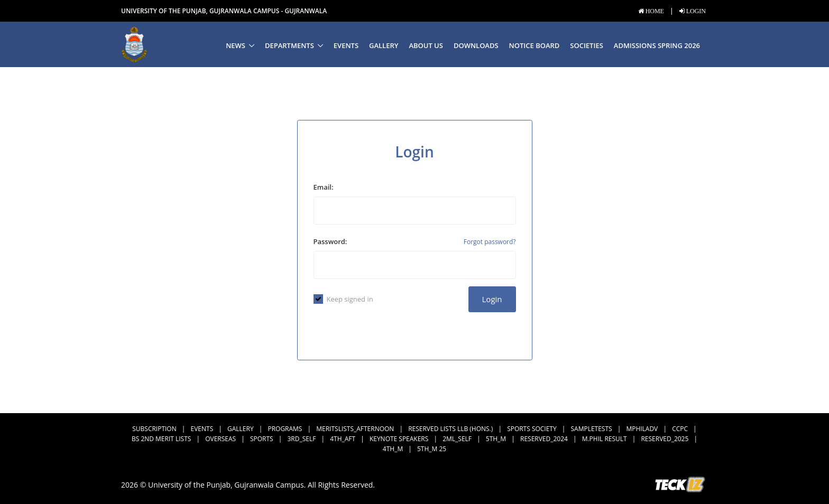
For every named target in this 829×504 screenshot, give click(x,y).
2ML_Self (457, 439)
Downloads (476, 45)
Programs (285, 429)
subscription (154, 429)
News (236, 45)
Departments (289, 45)
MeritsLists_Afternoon (355, 429)
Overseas (220, 439)
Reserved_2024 (544, 439)
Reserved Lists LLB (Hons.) (450, 429)
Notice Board (535, 45)
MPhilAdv (642, 429)
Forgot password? (490, 242)
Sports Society (532, 429)
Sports (262, 439)
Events (346, 45)
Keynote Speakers (399, 439)
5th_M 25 (432, 449)
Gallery (384, 45)
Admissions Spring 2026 (657, 45)
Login (492, 299)
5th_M (496, 439)
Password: (330, 241)
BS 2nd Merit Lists (161, 439)
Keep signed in (343, 299)
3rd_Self (301, 439)
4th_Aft (343, 439)
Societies (586, 45)
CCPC (680, 429)
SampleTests (592, 429)
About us (426, 45)
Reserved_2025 (665, 439)
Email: (324, 187)
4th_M (393, 449)
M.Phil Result (605, 439)
